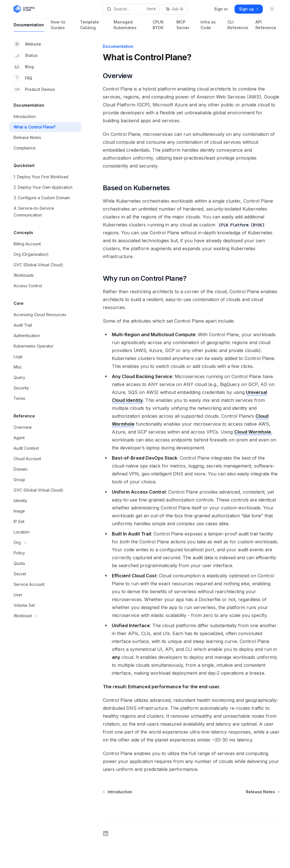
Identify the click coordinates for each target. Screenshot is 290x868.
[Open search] (131, 9)
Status (26, 55)
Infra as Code (211, 26)
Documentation (29, 27)
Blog (24, 67)
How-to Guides (62, 26)
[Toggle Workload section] (45, 616)
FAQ (23, 78)
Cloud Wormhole (253, 432)
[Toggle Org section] (45, 543)
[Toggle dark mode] (272, 9)
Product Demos (34, 89)
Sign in (221, 9)
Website (27, 44)
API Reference (266, 26)
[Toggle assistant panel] (175, 9)
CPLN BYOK (161, 26)
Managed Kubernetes (130, 26)
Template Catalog (93, 26)
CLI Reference (238, 26)
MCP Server (185, 26)
